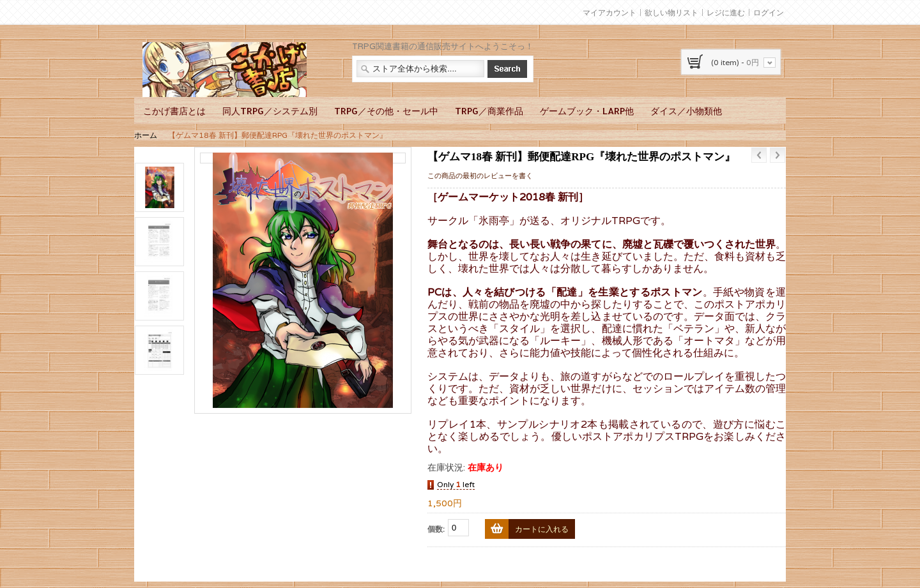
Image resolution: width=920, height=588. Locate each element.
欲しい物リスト (671, 12)
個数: (436, 529)
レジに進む (726, 12)
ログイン (769, 12)
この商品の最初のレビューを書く (480, 176)
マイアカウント (609, 12)
